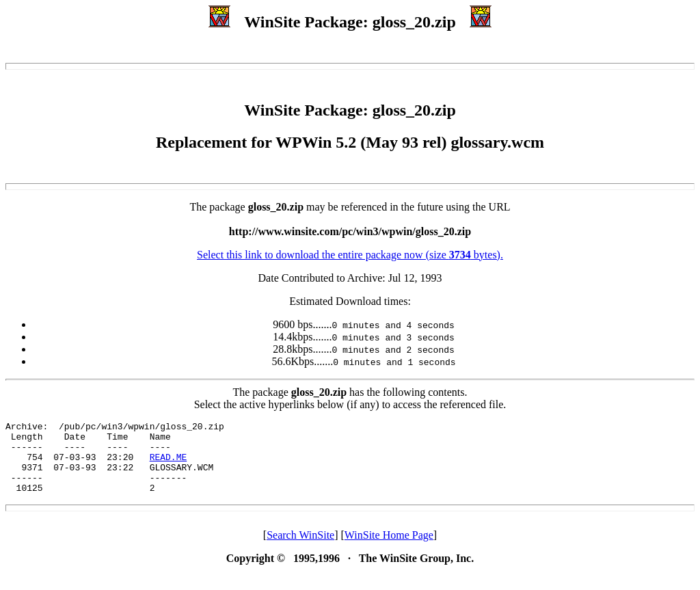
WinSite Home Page (389, 549)
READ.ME (169, 465)
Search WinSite (300, 549)
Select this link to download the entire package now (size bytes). (350, 255)
